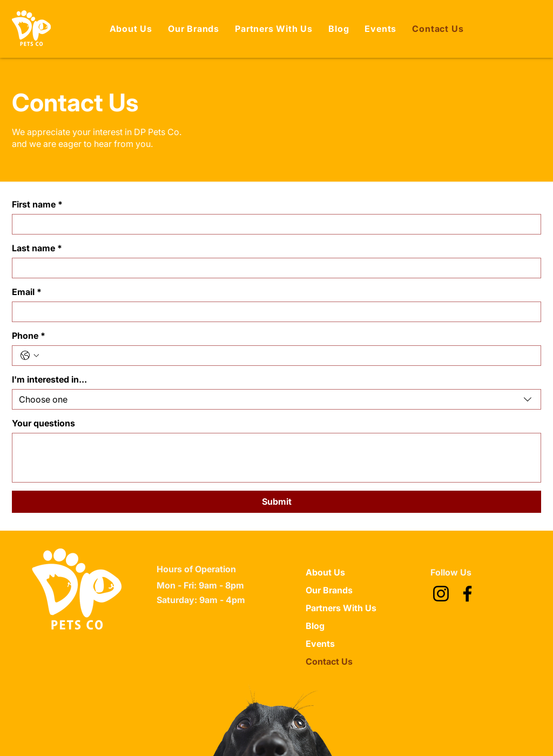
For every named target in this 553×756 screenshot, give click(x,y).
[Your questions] (276, 458)
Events (320, 644)
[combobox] (276, 399)
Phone (29, 336)
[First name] (273, 224)
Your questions (43, 423)
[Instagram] (441, 594)
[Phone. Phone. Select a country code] (30, 356)
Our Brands (329, 590)
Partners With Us (341, 608)
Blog (315, 626)
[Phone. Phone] (287, 356)
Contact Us (329, 661)
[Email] (273, 312)
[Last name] (273, 268)
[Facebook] (467, 594)
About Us (325, 572)
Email (27, 292)
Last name (37, 248)
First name (37, 204)
